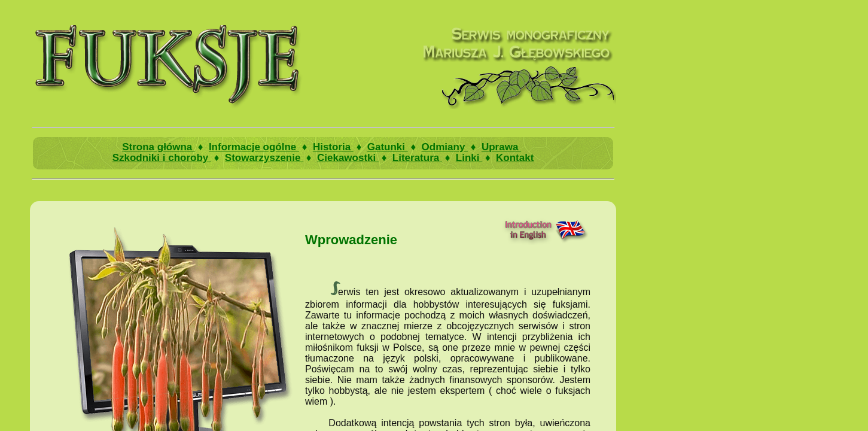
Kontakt (515, 158)
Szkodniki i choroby (162, 158)
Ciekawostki (348, 158)
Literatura (417, 158)
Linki (469, 158)
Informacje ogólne (254, 147)
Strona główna (159, 147)
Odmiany (445, 147)
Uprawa (501, 147)
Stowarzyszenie (264, 158)
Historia (333, 147)
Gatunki (388, 147)
